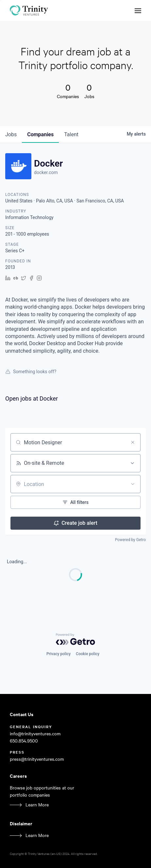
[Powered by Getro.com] (75, 639)
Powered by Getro (130, 540)
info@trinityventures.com (35, 734)
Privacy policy (59, 654)
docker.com (46, 172)
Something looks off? (31, 372)
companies (40, 134)
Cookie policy (88, 654)
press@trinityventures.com (37, 759)
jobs (11, 134)
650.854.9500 (24, 741)
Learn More (37, 805)
